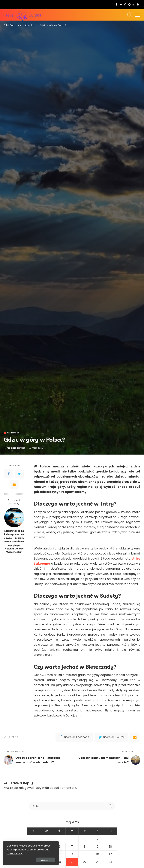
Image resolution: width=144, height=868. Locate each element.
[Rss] (138, 5)
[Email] (14, 485)
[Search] (129, 15)
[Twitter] (121, 5)
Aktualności (13, 433)
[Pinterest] (125, 5)
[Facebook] (117, 5)
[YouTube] (134, 5)
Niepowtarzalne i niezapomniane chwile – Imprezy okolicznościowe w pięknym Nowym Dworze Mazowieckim (14, 541)
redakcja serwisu (16, 448)
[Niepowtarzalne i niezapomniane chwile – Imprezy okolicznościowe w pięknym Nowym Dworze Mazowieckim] (14, 517)
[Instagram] (129, 5)
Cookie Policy (15, 854)
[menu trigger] (136, 15)
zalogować (27, 788)
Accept (45, 860)
